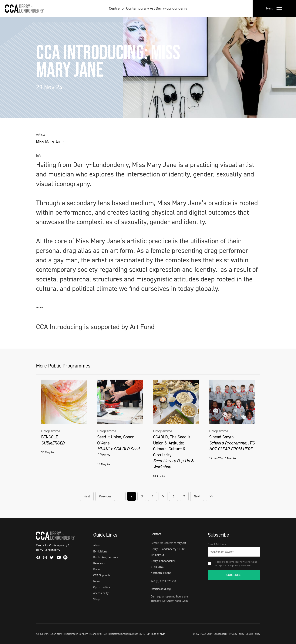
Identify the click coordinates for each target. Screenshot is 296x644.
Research (99, 563)
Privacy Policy (236, 634)
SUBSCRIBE (234, 575)
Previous (105, 496)
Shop (96, 599)
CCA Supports (102, 575)
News (97, 581)
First (87, 496)
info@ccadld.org (161, 589)
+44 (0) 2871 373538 (163, 581)
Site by (159, 634)
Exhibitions (100, 551)
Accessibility (101, 593)
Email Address (217, 544)
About (97, 545)
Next (197, 496)
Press (97, 569)
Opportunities (102, 587)
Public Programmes (106, 557)
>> (211, 496)
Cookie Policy (253, 634)
